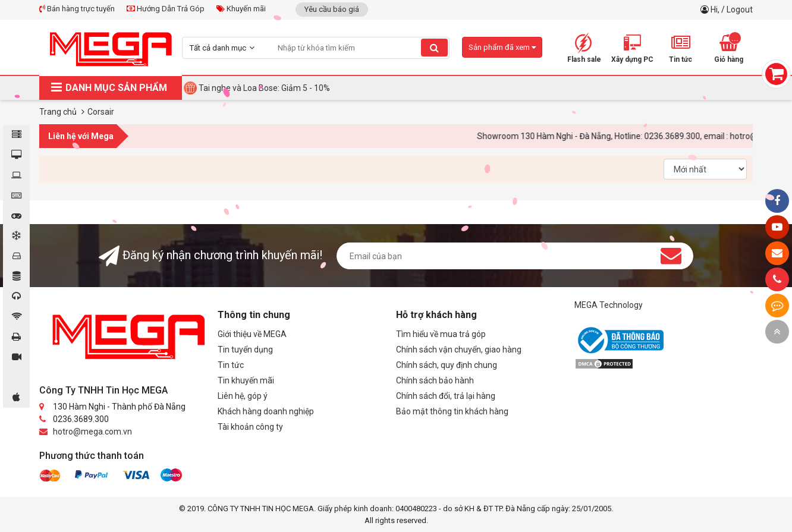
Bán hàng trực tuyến (77, 9)
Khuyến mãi (241, 9)
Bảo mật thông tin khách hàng (452, 411)
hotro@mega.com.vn (92, 432)
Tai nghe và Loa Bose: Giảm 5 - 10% (264, 88)
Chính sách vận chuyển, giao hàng (459, 350)
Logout (740, 10)
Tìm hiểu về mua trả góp (441, 334)
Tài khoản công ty (250, 427)
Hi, (716, 10)
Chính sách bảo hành (435, 380)
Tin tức (231, 365)
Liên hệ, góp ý (243, 396)
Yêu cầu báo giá (332, 9)
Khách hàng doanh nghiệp (266, 411)
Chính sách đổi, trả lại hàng (446, 396)
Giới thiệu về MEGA (252, 334)
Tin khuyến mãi (246, 380)
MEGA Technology (609, 305)
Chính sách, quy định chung (447, 365)
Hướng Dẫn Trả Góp (166, 9)
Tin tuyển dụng (245, 350)
